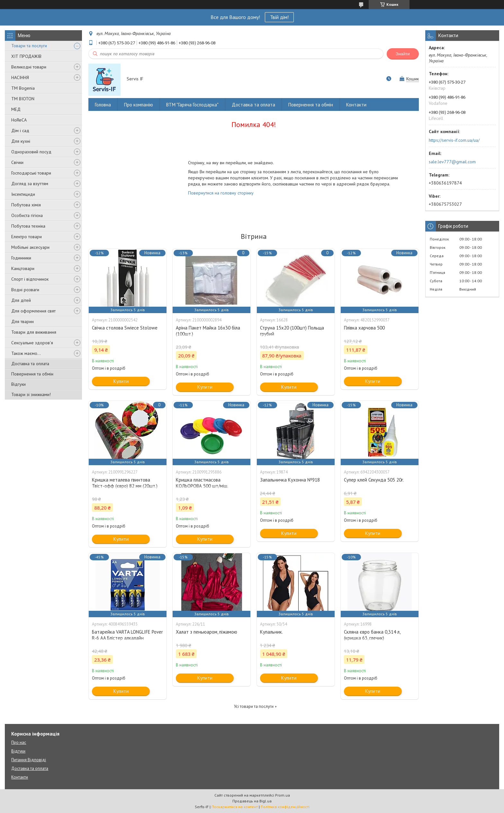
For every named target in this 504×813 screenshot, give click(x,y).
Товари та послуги (29, 46)
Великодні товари (29, 67)
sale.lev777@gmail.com (452, 162)
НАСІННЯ (20, 77)
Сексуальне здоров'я (32, 343)
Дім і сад (20, 131)
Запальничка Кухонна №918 (290, 480)
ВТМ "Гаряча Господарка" (192, 105)
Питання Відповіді (29, 760)
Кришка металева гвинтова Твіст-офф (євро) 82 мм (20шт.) (125, 483)
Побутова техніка (28, 226)
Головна (103, 105)
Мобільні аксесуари (30, 247)
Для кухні (21, 141)
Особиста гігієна (27, 215)
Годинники (21, 258)
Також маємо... (26, 353)
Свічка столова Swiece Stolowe (125, 328)
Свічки (17, 162)
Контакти (356, 105)
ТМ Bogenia (23, 88)
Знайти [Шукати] (403, 54)
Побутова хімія (26, 205)
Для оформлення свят (33, 311)
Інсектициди (23, 194)
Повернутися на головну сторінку (221, 193)
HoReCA (19, 120)
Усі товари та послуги (254, 706)
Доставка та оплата (30, 364)
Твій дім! (279, 17)
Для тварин (22, 321)
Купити (121, 381)
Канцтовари (23, 268)
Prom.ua (283, 795)
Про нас (19, 742)
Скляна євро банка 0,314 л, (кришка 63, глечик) (372, 635)
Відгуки (18, 384)
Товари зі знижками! (31, 394)
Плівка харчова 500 (364, 328)
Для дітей (21, 300)
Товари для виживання (34, 332)
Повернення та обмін (32, 374)
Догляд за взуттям (30, 184)
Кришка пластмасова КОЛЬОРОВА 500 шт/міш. (202, 483)
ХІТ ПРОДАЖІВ (26, 56)
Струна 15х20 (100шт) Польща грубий (292, 331)
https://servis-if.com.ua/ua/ (454, 140)
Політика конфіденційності (285, 807)
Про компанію (139, 105)
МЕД (16, 109)
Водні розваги (25, 290)
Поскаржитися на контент (235, 807)
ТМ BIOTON (23, 99)
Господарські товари (31, 173)
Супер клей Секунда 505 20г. (374, 480)
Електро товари (27, 237)
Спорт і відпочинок (30, 279)
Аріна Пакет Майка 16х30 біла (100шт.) (208, 331)
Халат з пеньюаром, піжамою (207, 632)
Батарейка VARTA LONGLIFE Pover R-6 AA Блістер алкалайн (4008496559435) (127, 638)
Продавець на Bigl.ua (252, 801)
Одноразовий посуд (31, 152)
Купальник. (271, 632)
